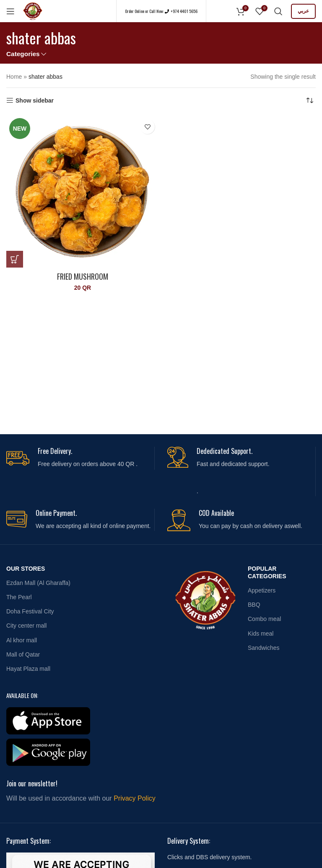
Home (14, 77)
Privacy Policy (135, 798)
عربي (303, 11)
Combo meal (264, 619)
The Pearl (19, 597)
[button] (15, 259)
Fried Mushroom (83, 276)
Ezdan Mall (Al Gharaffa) (38, 583)
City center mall (26, 626)
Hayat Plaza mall (28, 669)
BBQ (254, 605)
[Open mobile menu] (10, 11)
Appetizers (262, 590)
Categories (23, 54)
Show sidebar (35, 100)
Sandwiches (264, 648)
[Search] (278, 11)
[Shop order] (309, 100)
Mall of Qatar (23, 654)
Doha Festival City (30, 611)
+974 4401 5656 (184, 11)
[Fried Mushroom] (83, 191)
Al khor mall (22, 640)
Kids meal (261, 634)
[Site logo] (33, 10)
